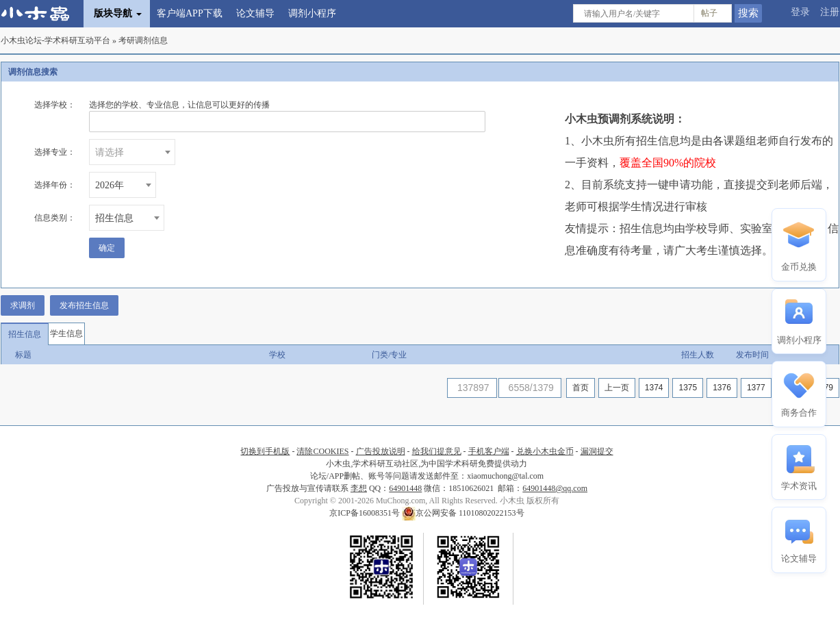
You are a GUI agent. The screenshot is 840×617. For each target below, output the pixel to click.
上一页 (617, 388)
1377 (756, 388)
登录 (800, 12)
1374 (654, 388)
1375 (688, 388)
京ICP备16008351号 (366, 513)
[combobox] (132, 152)
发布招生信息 (84, 305)
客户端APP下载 (190, 13)
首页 (581, 388)
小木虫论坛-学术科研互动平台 (55, 40)
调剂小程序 (312, 13)
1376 (722, 388)
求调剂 (23, 305)
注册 (830, 12)
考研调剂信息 (143, 40)
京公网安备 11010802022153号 (463, 513)
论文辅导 (255, 13)
